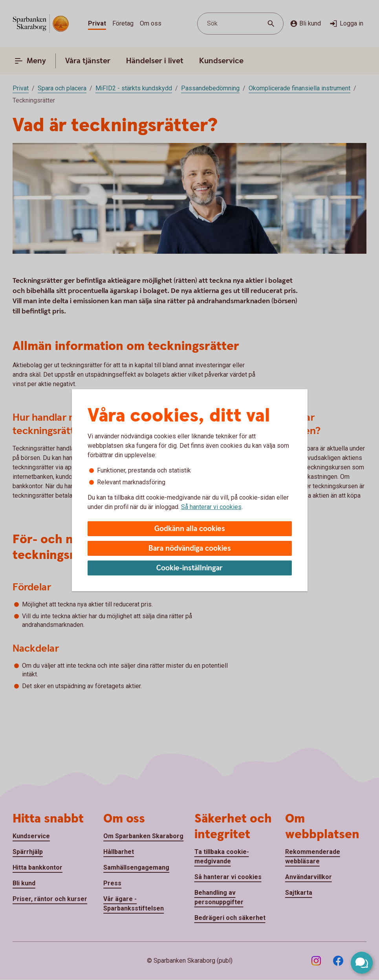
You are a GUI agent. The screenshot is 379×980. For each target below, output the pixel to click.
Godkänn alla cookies (190, 529)
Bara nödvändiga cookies (190, 549)
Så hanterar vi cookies (211, 507)
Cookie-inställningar (189, 568)
